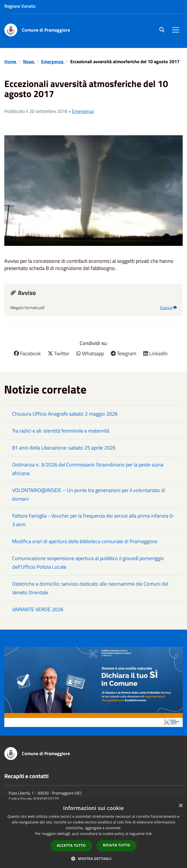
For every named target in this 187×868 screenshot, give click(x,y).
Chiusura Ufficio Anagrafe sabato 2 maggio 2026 (65, 414)
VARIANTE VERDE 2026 (38, 609)
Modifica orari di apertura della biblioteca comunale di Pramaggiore (85, 541)
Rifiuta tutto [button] (117, 845)
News (29, 61)
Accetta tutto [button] (71, 845)
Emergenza (53, 61)
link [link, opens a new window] (149, 834)
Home (11, 61)
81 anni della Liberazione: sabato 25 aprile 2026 (64, 448)
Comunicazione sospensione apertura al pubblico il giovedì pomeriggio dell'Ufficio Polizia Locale (88, 563)
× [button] (181, 806)
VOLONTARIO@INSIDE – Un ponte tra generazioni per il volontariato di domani (89, 494)
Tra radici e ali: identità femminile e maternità (61, 431)
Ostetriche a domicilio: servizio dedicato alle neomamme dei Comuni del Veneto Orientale (90, 588)
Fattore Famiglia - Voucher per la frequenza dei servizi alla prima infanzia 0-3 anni (93, 520)
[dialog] (93, 834)
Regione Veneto (20, 6)
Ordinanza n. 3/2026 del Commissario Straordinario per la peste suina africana (88, 469)
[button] (93, 858)
